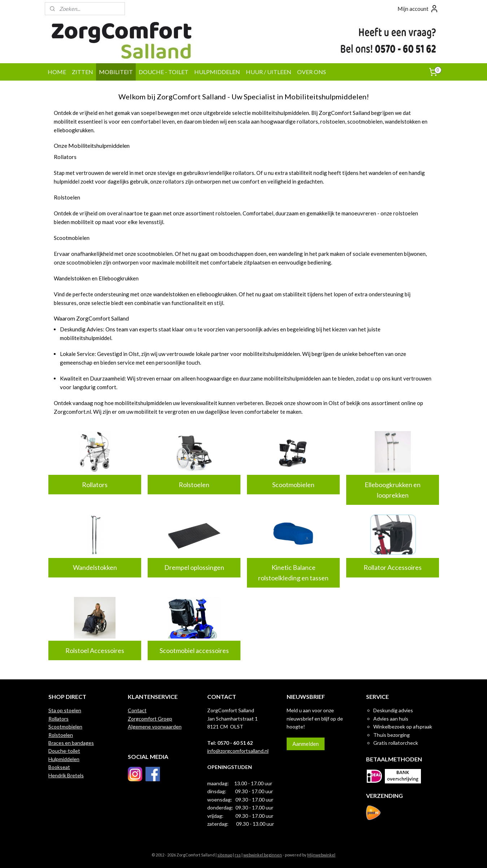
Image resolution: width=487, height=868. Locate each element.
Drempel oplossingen (194, 567)
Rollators (95, 485)
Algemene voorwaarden (155, 727)
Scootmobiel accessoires (194, 650)
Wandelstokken (95, 567)
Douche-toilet (64, 751)
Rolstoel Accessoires (95, 650)
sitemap (225, 855)
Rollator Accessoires (393, 567)
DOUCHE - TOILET (164, 72)
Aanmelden (306, 744)
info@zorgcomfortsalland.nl (238, 751)
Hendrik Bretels (66, 775)
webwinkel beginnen (263, 855)
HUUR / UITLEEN (269, 72)
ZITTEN (82, 72)
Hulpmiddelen (64, 759)
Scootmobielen (293, 485)
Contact (137, 710)
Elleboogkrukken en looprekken (393, 490)
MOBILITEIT (116, 72)
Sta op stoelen (65, 710)
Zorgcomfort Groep (150, 719)
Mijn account (418, 9)
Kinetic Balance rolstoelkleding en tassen (293, 573)
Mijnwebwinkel (321, 855)
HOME (57, 72)
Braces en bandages (71, 743)
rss (238, 855)
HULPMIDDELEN (217, 72)
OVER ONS (312, 72)
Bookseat (59, 767)
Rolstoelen (194, 485)
